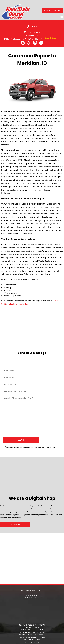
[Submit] (21, 432)
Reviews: (43, 39)
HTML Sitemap (32, 640)
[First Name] (32, 371)
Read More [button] (15, 517)
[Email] (32, 385)
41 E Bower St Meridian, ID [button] (32, 34)
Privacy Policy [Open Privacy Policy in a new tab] (32, 638)
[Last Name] (32, 378)
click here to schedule (19, 304)
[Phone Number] (32, 391)
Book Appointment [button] (53, 10)
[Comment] (32, 410)
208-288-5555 (38, 583)
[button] (23, 43)
